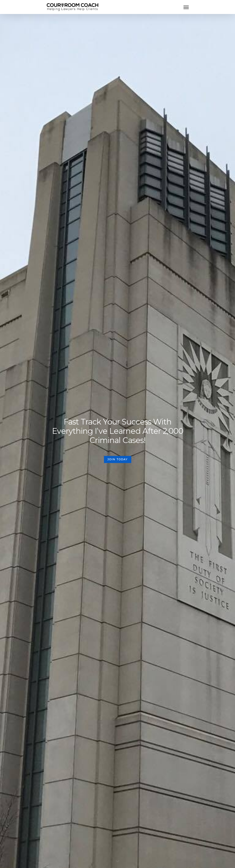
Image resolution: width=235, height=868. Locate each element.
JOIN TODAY (118, 459)
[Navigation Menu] (186, 7)
